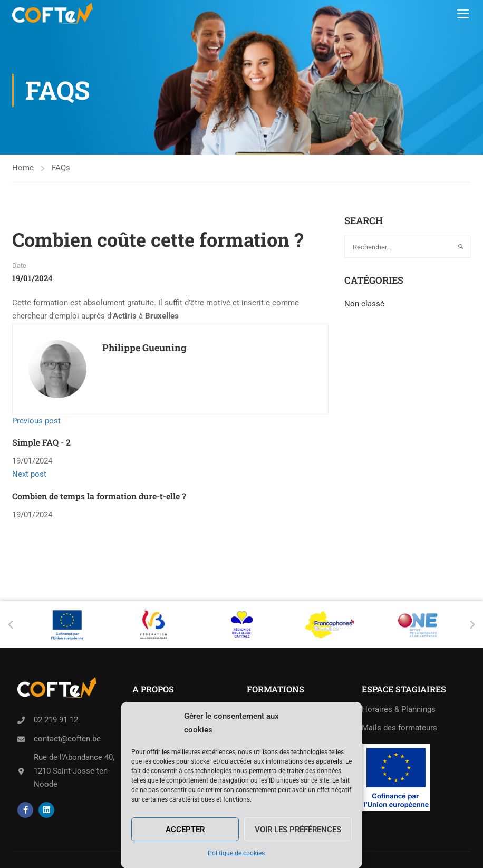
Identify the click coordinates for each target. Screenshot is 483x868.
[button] (11, 625)
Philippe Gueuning (144, 348)
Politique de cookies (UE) (177, 765)
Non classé (364, 304)
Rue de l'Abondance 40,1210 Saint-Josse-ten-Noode (74, 771)
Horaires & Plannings (399, 709)
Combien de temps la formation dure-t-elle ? (99, 496)
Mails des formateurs (399, 728)
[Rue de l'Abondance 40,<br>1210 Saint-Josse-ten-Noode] (21, 771)
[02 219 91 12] (21, 720)
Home (23, 168)
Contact (146, 746)
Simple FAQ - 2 (41, 442)
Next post (29, 474)
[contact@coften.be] (21, 739)
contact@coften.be (67, 739)
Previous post (36, 421)
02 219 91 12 (56, 720)
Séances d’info (158, 709)
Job (139, 728)
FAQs (61, 168)
